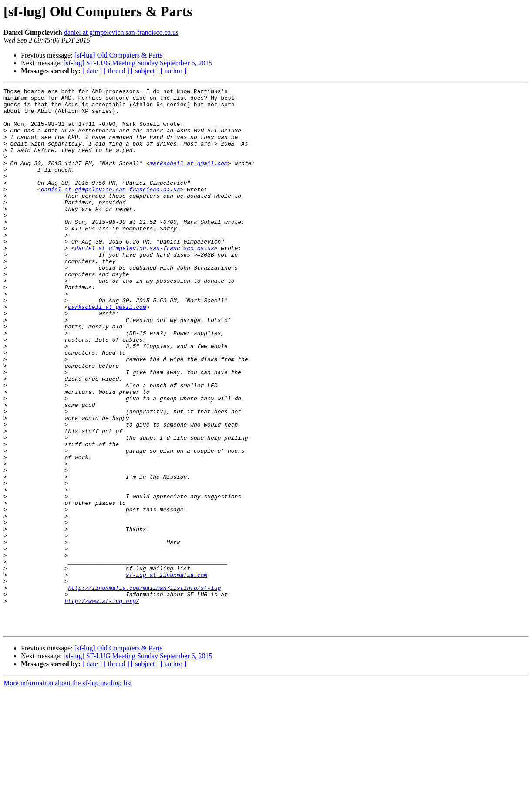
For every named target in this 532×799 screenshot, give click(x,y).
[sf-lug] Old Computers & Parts (119, 55)
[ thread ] (116, 71)
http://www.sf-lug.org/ (102, 704)
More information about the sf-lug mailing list (68, 791)
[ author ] (174, 71)
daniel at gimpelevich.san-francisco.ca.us (121, 32)
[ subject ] (145, 71)
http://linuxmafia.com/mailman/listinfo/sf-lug (144, 688)
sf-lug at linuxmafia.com (167, 673)
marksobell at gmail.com (188, 179)
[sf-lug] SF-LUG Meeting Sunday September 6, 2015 (138, 63)
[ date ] (92, 71)
